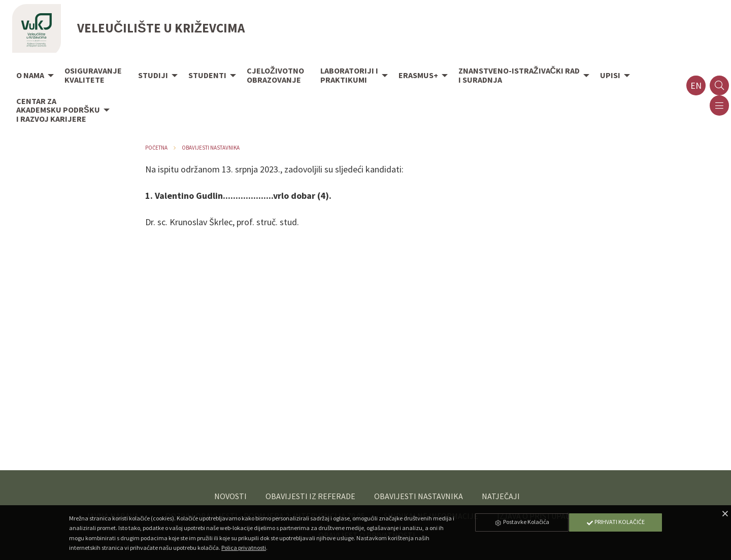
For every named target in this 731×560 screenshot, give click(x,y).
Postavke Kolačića (522, 522)
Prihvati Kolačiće (615, 522)
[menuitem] (32, 76)
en (696, 85)
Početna (156, 148)
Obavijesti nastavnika (211, 148)
